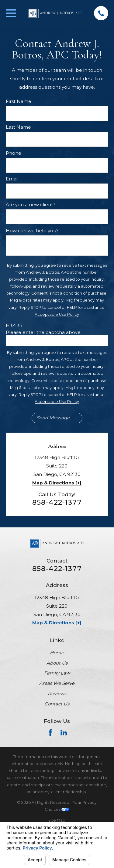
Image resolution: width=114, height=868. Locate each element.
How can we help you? (32, 231)
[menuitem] (57, 820)
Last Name (18, 127)
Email (12, 179)
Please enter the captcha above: (44, 332)
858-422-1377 (57, 502)
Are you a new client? (31, 205)
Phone (14, 153)
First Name (19, 101)
